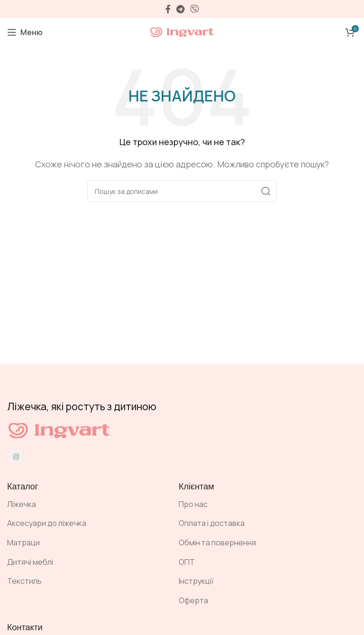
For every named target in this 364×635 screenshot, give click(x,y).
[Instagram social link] (16, 457)
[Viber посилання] (194, 9)
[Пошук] (182, 191)
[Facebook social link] (168, 9)
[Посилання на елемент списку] (86, 505)
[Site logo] (182, 31)
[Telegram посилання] (180, 9)
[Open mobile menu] (25, 32)
